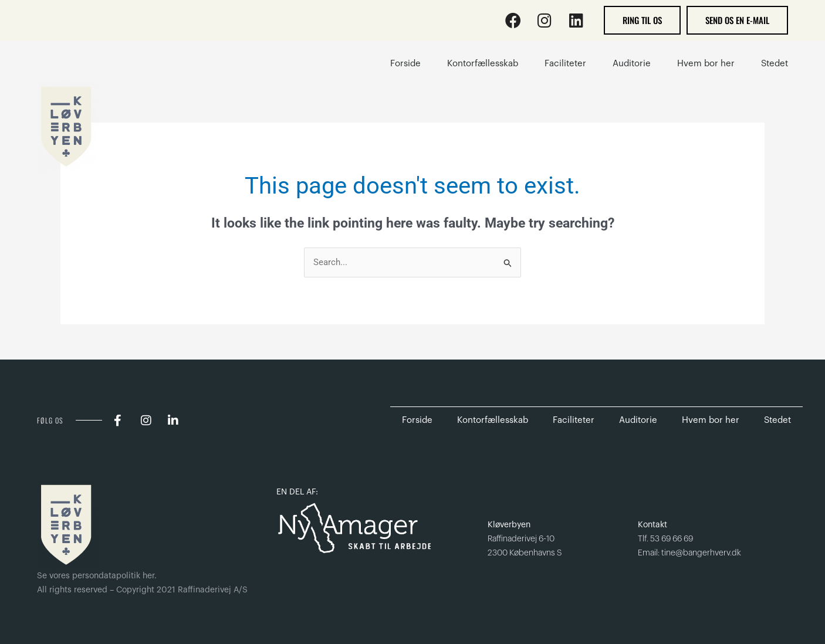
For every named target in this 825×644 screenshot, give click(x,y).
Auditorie (638, 420)
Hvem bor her (711, 420)
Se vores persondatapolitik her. (97, 576)
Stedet (777, 420)
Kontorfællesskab (493, 420)
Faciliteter (574, 420)
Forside (417, 420)
